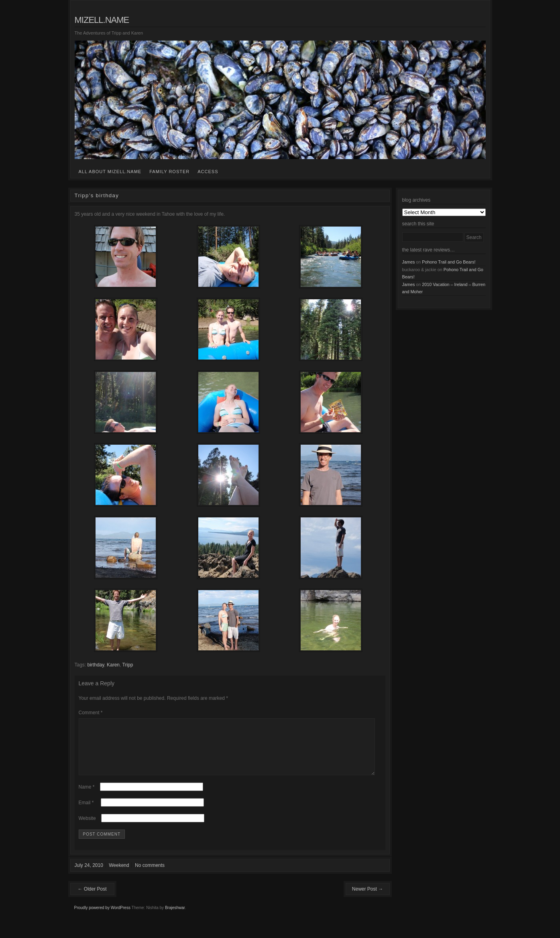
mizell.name (102, 20)
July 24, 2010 (89, 875)
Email (86, 812)
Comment (91, 713)
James (409, 262)
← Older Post (92, 899)
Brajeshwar (175, 917)
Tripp (128, 665)
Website (87, 828)
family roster (169, 172)
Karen (113, 665)
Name (87, 797)
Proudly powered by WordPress (102, 917)
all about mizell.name (110, 172)
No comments (150, 875)
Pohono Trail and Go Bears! (449, 262)
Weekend (119, 875)
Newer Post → (368, 899)
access (208, 172)
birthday (96, 665)
